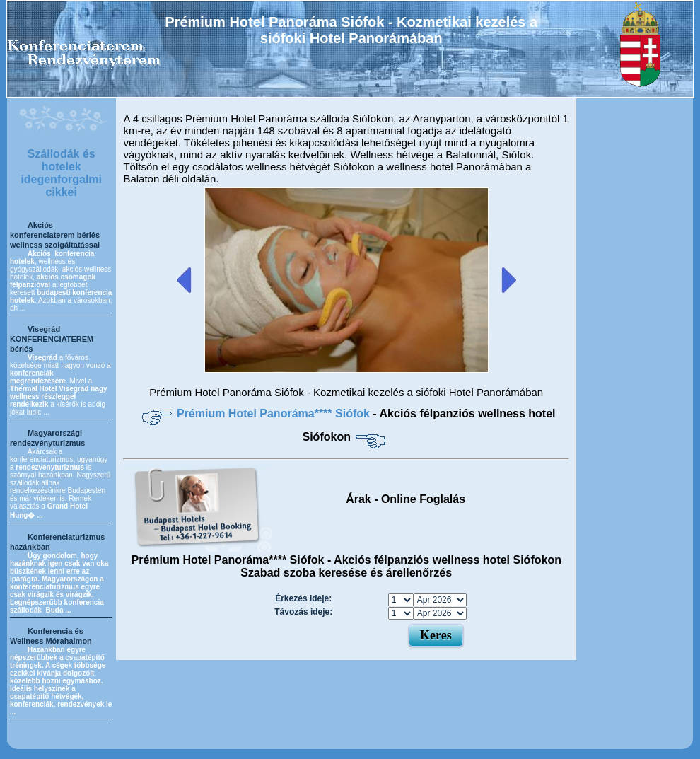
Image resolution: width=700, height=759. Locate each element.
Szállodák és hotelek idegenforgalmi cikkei (61, 173)
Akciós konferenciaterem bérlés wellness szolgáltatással (55, 235)
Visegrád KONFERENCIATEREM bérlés (52, 339)
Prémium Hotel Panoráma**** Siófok (275, 413)
